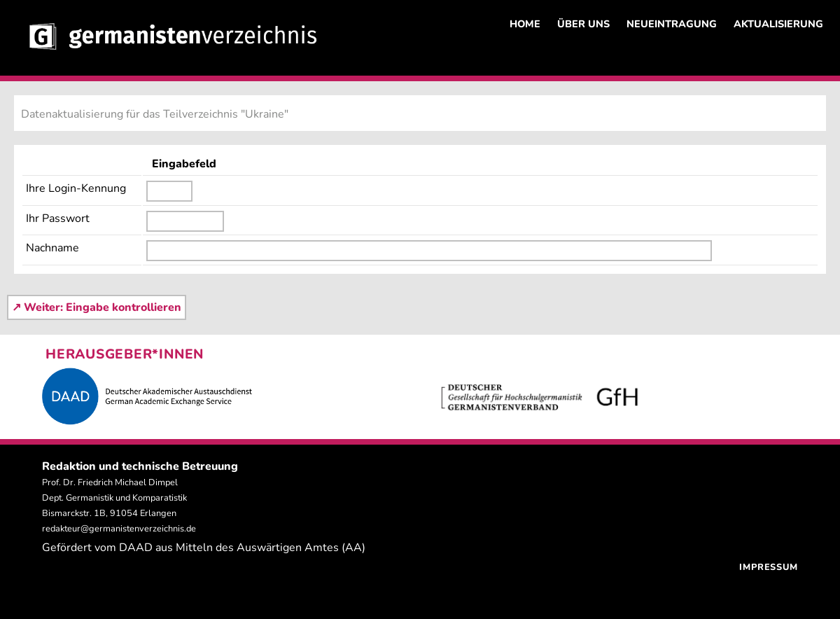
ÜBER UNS (583, 24)
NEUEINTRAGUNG (672, 24)
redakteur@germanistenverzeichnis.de (119, 529)
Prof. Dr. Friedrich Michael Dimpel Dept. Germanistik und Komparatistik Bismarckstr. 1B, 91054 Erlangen (114, 498)
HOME (525, 24)
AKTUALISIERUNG (778, 24)
